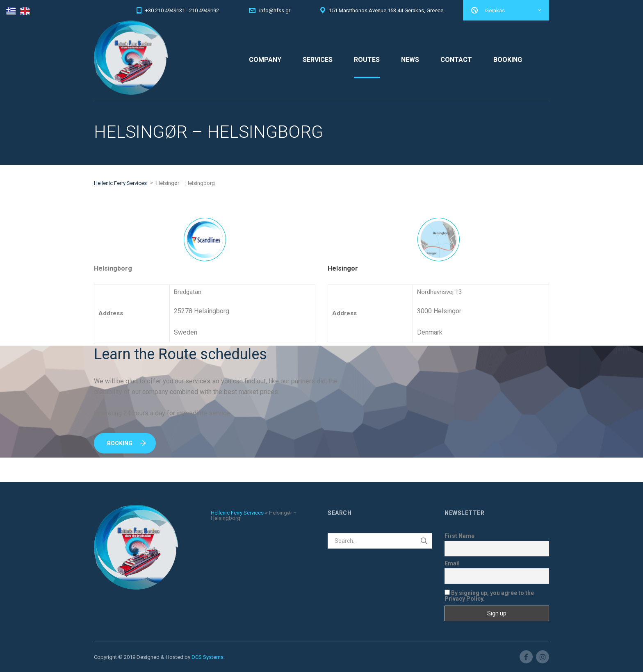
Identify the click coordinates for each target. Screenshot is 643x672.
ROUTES (367, 60)
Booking (127, 443)
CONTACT (456, 60)
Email (452, 563)
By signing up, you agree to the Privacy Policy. (489, 596)
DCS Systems (207, 657)
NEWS (410, 60)
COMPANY (265, 60)
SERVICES (318, 60)
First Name (459, 536)
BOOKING (508, 60)
